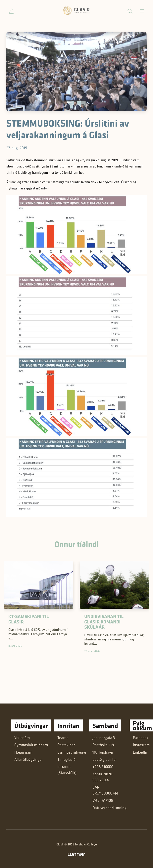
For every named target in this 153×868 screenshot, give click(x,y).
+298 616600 (103, 767)
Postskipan (67, 745)
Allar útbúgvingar (28, 759)
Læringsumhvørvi (72, 752)
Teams (63, 738)
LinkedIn (140, 752)
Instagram (141, 745)
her (81, 172)
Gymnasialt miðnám (31, 745)
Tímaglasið (66, 759)
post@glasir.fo (104, 759)
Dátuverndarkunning (109, 808)
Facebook (141, 738)
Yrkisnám (22, 738)
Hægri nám (23, 752)
